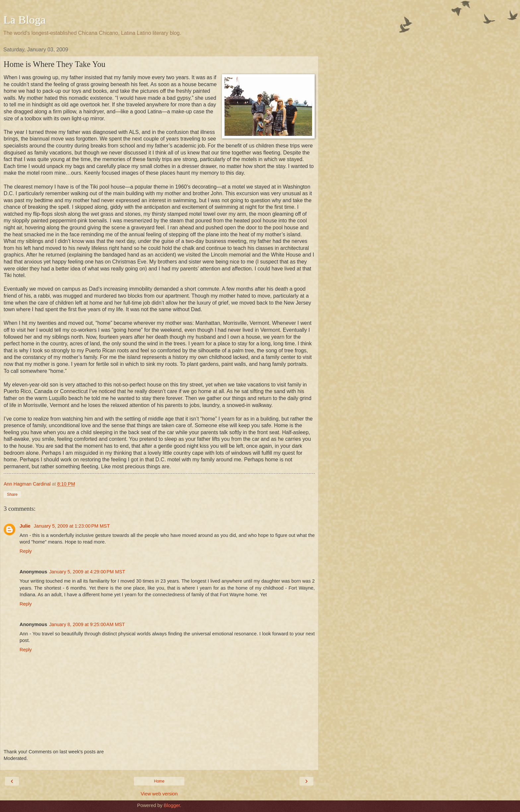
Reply (26, 551)
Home (159, 781)
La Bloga (25, 20)
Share (12, 494)
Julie (26, 526)
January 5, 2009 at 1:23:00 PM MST (72, 526)
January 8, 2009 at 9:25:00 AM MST (87, 624)
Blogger (172, 805)
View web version (159, 794)
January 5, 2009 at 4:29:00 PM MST (87, 572)
